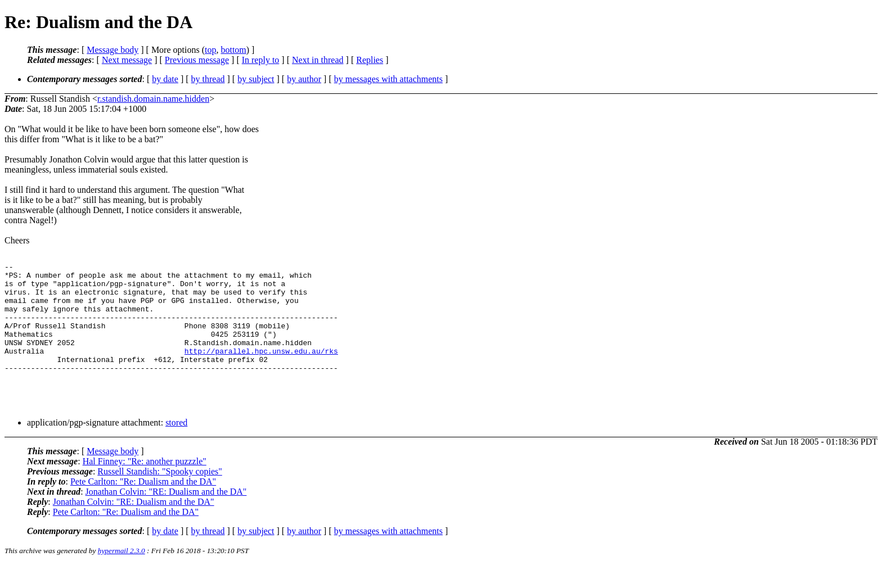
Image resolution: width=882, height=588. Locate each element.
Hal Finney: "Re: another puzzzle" (145, 485)
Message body (112, 50)
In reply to (261, 60)
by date (165, 79)
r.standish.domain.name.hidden (153, 99)
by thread (208, 79)
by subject (256, 79)
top (210, 50)
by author (304, 79)
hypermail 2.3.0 (121, 574)
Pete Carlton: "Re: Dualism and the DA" (143, 505)
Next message (127, 60)
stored (176, 446)
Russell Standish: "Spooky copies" (160, 495)
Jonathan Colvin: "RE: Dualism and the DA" (166, 515)
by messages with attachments (388, 79)
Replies (370, 60)
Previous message (197, 60)
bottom (233, 50)
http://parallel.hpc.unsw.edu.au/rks (261, 369)
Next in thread (318, 60)
